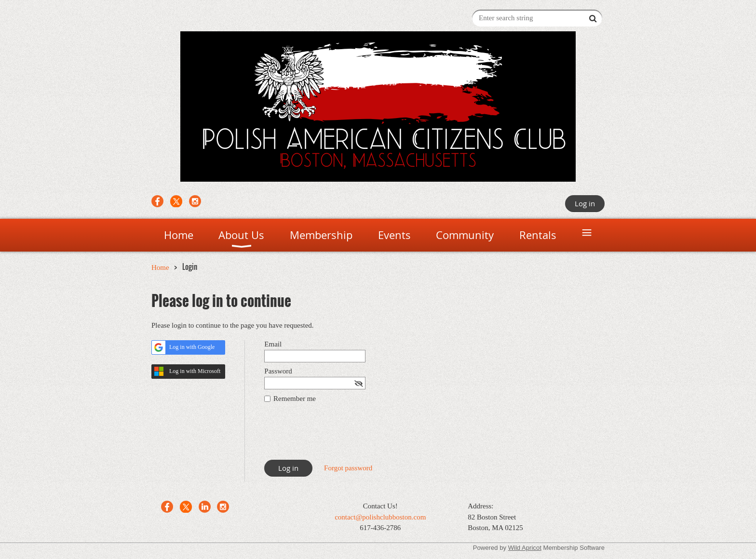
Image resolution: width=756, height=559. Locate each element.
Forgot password (348, 468)
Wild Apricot (525, 548)
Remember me (295, 399)
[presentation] (337, 436)
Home (160, 267)
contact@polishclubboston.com (380, 517)
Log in (585, 203)
